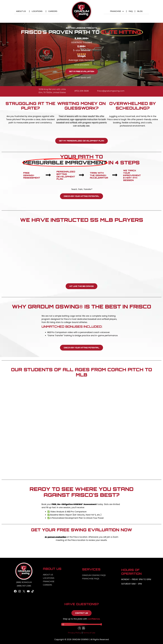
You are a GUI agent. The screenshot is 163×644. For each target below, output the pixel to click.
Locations (38, 11)
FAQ (131, 11)
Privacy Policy (75, 633)
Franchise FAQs (91, 579)
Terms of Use (89, 633)
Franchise (117, 11)
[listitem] (81, 539)
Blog (140, 11)
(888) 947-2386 (24, 586)
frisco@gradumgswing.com (111, 91)
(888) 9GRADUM (24, 582)
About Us (22, 11)
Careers (53, 11)
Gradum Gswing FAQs (94, 575)
